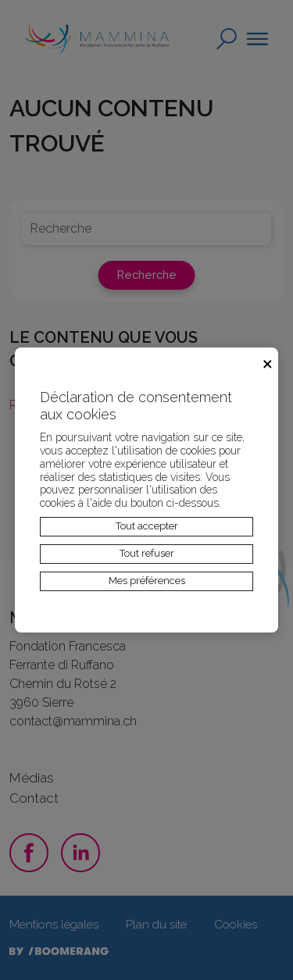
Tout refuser (147, 553)
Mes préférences (147, 581)
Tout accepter (147, 526)
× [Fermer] (268, 362)
